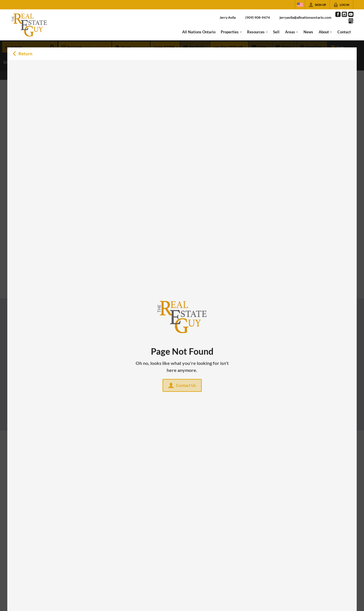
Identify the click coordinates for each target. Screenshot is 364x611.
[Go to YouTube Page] (351, 14)
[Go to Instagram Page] (344, 14)
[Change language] (300, 5)
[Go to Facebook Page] (338, 14)
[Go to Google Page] (351, 21)
